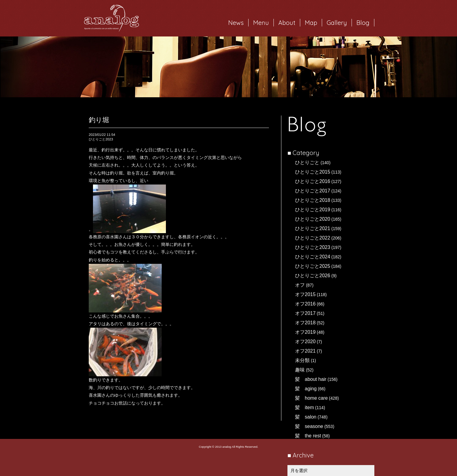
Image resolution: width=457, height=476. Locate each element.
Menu (261, 23)
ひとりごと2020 (313, 219)
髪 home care (311, 398)
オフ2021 (305, 351)
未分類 (302, 360)
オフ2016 (305, 304)
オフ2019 (305, 332)
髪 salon (306, 417)
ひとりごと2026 (313, 276)
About (287, 23)
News (236, 23)
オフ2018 (305, 323)
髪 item (304, 407)
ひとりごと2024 (313, 257)
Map (311, 23)
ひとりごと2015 (313, 172)
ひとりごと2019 (313, 210)
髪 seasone (309, 426)
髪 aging (306, 389)
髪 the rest (308, 436)
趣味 (300, 370)
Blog (363, 23)
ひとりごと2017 (313, 191)
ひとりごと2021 (313, 228)
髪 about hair (311, 379)
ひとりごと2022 (313, 238)
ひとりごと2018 (313, 200)
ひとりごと (307, 162)
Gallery (337, 23)
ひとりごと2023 (313, 247)
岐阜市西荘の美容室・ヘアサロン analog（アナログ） (112, 18)
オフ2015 (305, 294)
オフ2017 (305, 313)
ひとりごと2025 (313, 266)
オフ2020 (305, 341)
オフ (300, 285)
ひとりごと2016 (313, 181)
